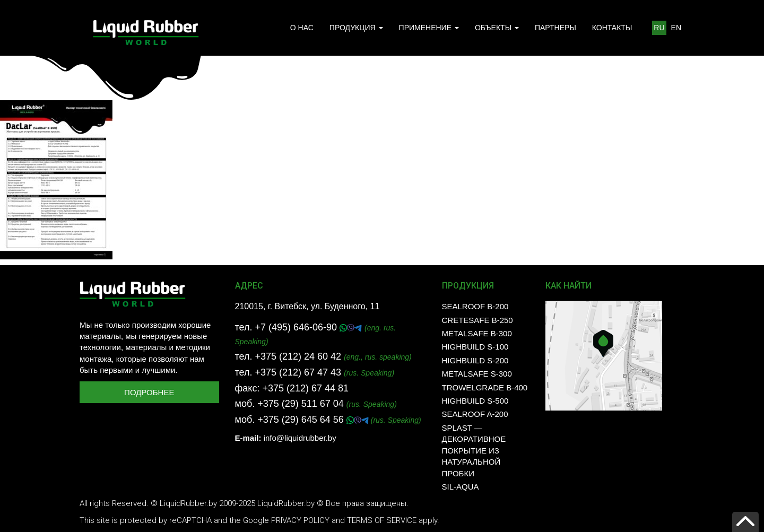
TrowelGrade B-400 (485, 387)
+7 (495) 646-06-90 (297, 327)
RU (659, 28)
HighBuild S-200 (475, 360)
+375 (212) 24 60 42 (298, 356)
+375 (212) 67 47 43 (298, 372)
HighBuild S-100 (475, 347)
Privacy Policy (300, 520)
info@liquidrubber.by (300, 438)
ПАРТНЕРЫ (555, 28)
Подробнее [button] (149, 392)
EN (676, 28)
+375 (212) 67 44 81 (305, 388)
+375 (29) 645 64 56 (302, 420)
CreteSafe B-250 (477, 320)
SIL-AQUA (461, 487)
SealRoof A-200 (475, 414)
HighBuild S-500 (475, 401)
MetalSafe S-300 (477, 374)
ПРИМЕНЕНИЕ (429, 28)
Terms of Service (382, 520)
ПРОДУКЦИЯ (356, 28)
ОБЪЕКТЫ (497, 28)
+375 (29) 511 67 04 (301, 404)
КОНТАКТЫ (612, 28)
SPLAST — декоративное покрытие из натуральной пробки (474, 451)
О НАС (302, 28)
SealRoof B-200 (475, 306)
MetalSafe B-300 (477, 333)
